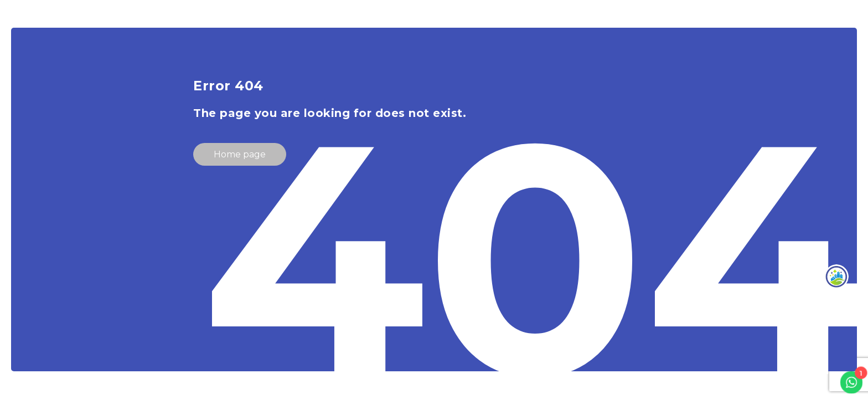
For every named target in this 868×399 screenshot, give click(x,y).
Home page (240, 154)
